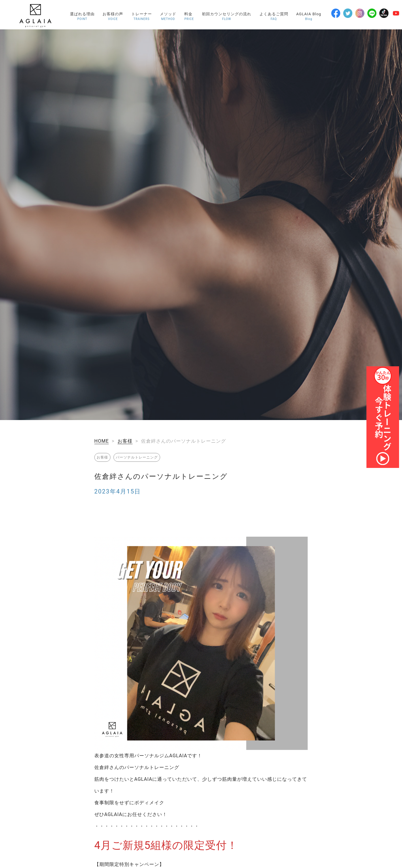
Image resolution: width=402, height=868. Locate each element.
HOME (102, 441)
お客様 (125, 441)
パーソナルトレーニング (137, 457)
